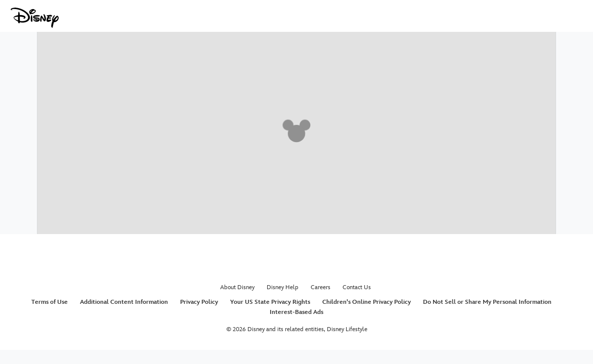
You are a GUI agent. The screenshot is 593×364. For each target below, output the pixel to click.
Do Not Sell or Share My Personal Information (487, 302)
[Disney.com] (35, 18)
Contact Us (357, 287)
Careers (321, 287)
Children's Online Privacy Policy (367, 302)
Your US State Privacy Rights (270, 302)
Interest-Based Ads (296, 312)
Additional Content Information (124, 302)
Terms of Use (50, 302)
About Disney (237, 287)
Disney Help (283, 287)
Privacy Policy (199, 302)
